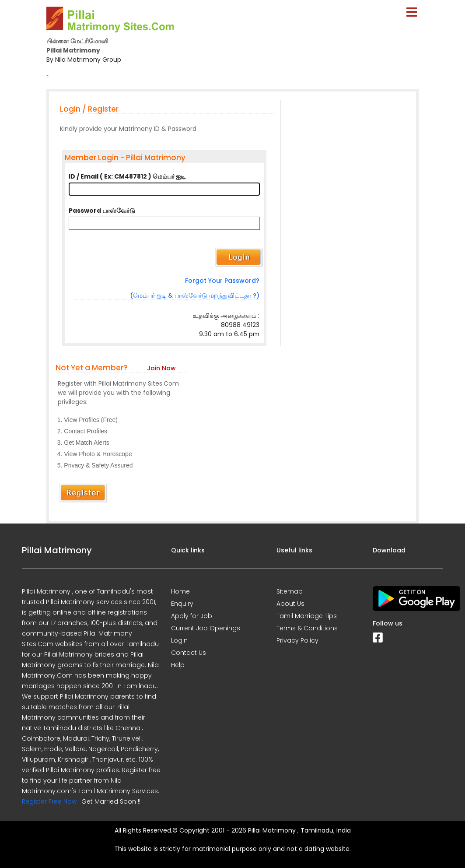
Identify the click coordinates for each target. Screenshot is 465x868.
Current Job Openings (206, 628)
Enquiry (182, 604)
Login (179, 640)
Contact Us (189, 653)
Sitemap (290, 591)
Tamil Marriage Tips (307, 616)
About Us (290, 604)
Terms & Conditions (307, 628)
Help (178, 665)
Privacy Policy (297, 640)
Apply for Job (192, 616)
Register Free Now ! (51, 801)
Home (180, 591)
